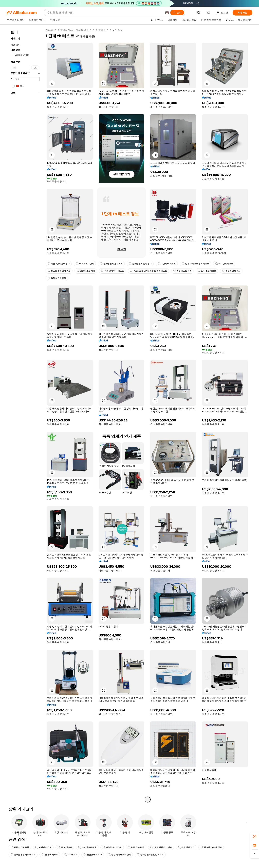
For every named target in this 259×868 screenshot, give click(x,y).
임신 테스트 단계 (87, 847)
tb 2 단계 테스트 (224, 264)
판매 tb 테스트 (50, 855)
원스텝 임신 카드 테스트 (23, 855)
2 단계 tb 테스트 (167, 264)
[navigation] (25, 415)
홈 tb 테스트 (65, 847)
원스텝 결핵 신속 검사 (140, 264)
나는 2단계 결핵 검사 (59, 264)
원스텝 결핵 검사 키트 (111, 264)
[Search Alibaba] (105, 13)
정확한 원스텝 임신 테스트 (150, 855)
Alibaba (49, 30)
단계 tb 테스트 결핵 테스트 (195, 264)
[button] (167, 13)
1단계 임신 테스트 (112, 847)
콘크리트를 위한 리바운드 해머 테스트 (148, 271)
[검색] (177, 13)
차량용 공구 (102, 30)
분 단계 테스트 (43, 847)
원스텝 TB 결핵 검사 (211, 847)
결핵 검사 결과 (136, 847)
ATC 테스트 (71, 855)
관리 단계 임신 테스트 (112, 271)
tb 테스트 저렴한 (207, 271)
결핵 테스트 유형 (57, 278)
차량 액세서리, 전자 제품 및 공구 (74, 30)
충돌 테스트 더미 (182, 271)
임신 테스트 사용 (86, 271)
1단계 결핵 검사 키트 (161, 847)
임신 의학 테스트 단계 (119, 855)
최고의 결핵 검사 (231, 271)
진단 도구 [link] (118, 30)
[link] (255, 837)
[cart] (209, 13)
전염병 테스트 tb (93, 855)
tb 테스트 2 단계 (85, 264)
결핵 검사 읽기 (186, 847)
